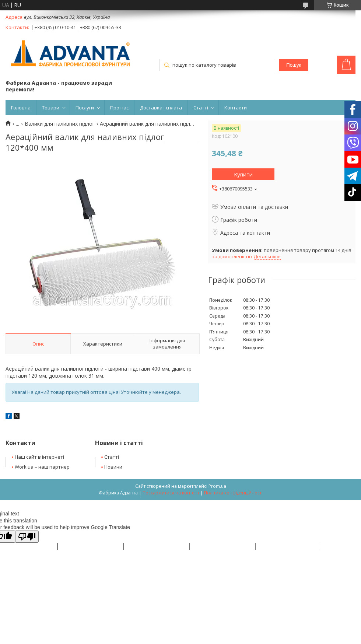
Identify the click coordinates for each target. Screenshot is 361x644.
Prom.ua (217, 486)
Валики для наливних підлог (60, 124)
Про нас (119, 108)
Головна (21, 108)
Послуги (85, 108)
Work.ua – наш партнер (42, 467)
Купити (243, 174)
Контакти (236, 108)
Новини (113, 467)
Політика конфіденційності (233, 493)
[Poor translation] (27, 537)
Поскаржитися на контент (171, 493)
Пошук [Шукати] (294, 65)
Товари (51, 108)
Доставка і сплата (161, 108)
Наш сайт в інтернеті (39, 457)
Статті (201, 108)
